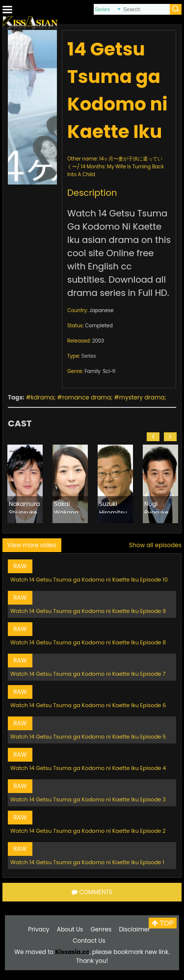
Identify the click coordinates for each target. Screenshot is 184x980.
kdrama (42, 397)
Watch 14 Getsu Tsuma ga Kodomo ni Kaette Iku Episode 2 (88, 831)
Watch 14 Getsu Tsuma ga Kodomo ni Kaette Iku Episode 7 (88, 674)
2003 (98, 341)
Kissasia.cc (72, 952)
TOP (163, 923)
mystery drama (142, 397)
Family (92, 371)
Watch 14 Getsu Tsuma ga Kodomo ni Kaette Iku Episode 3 (88, 799)
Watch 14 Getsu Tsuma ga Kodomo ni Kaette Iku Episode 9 (88, 611)
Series (89, 356)
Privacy (39, 929)
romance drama (87, 397)
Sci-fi (109, 371)
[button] (153, 437)
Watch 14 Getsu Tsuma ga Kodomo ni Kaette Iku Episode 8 (88, 642)
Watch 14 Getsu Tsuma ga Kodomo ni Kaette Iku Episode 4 (88, 768)
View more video (32, 545)
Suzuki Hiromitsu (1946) (113, 506)
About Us (70, 929)
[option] (25, 484)
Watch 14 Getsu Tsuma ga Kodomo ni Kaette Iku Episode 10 (89, 580)
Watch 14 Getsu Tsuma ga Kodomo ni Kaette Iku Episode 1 (87, 862)
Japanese (102, 310)
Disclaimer (134, 929)
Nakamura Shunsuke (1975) (24, 506)
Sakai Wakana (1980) (66, 506)
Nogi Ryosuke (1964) (156, 506)
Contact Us (89, 940)
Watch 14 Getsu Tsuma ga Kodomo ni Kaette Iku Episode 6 (88, 705)
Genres (101, 929)
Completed (99, 326)
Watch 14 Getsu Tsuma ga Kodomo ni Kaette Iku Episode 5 (88, 737)
